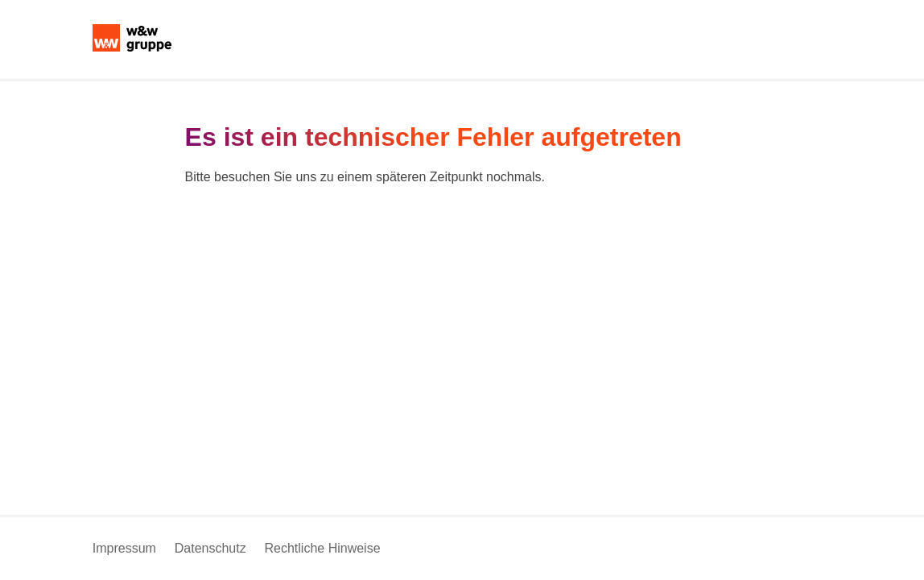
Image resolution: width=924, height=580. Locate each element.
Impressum (124, 548)
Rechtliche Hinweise (322, 548)
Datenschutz (210, 548)
